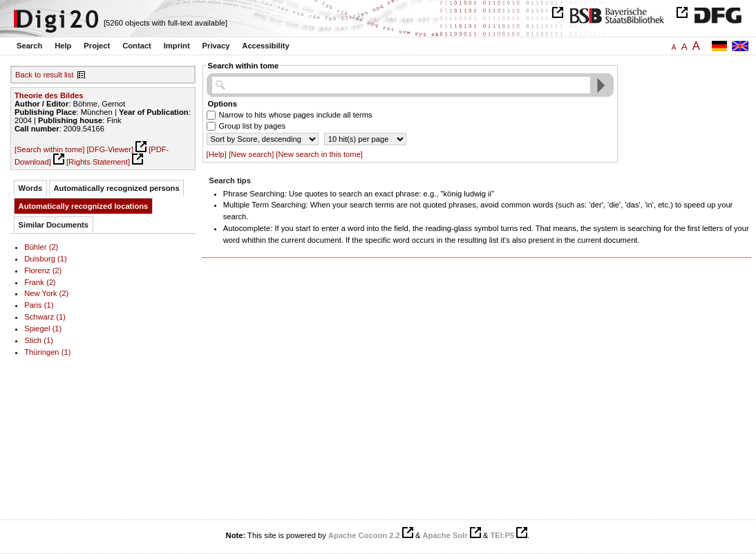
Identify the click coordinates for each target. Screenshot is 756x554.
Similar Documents (54, 225)
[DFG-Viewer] (110, 149)
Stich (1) (39, 340)
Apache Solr (445, 535)
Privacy (216, 46)
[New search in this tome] (319, 154)
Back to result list (45, 75)
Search (29, 46)
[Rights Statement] (98, 162)
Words (31, 188)
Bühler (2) (41, 247)
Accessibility (265, 46)
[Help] (217, 154)
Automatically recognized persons (117, 188)
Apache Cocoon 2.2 (364, 535)
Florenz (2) (43, 270)
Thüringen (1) (47, 352)
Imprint (177, 46)
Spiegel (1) (43, 329)
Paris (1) (39, 305)
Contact (137, 46)
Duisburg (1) (46, 259)
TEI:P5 (502, 535)
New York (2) (46, 293)
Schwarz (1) (45, 317)
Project (97, 46)
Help (63, 46)
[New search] (251, 154)
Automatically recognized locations (84, 206)
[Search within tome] (49, 149)
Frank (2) (40, 282)
